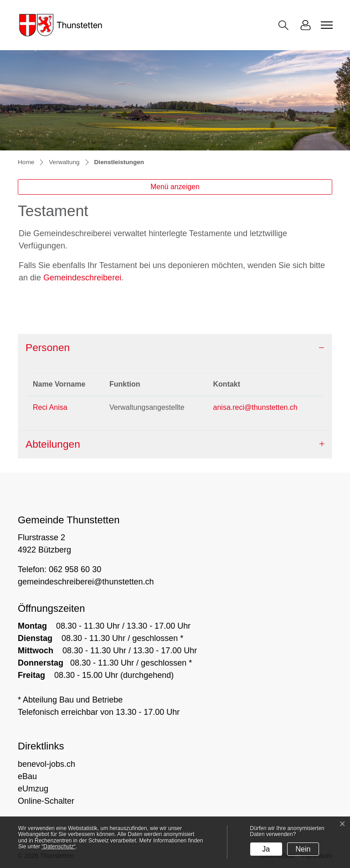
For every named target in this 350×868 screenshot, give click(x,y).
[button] (285, 25)
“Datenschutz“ (59, 847)
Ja (266, 849)
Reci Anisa (50, 407)
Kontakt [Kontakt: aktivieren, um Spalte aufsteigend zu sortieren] (227, 384)
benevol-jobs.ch (46, 764)
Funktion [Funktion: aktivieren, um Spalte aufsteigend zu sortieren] (125, 384)
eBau (27, 776)
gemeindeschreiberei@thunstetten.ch (86, 582)
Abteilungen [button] (53, 444)
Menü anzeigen (175, 187)
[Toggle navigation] (325, 25)
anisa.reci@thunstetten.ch (255, 407)
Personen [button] (48, 347)
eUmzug (33, 789)
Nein (303, 849)
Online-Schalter (46, 801)
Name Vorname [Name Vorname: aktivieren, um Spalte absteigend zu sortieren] (59, 384)
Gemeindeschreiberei (82, 278)
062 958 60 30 (75, 569)
